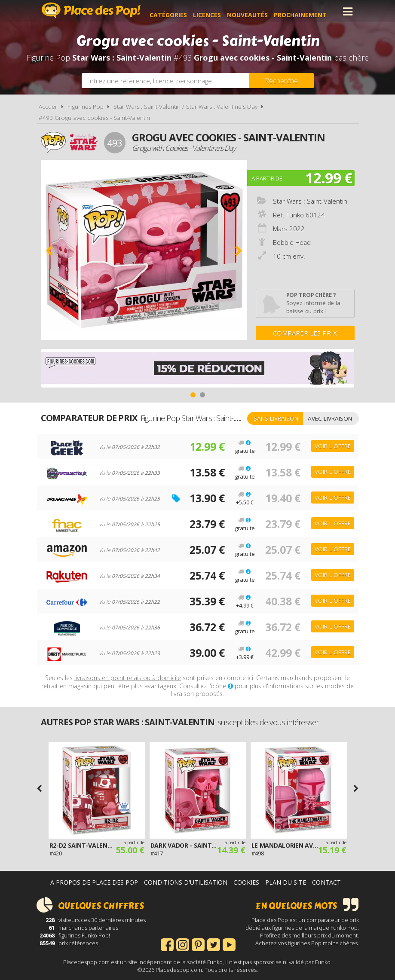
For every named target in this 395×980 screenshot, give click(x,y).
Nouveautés (254, 11)
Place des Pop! (91, 11)
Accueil (48, 107)
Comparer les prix (305, 333)
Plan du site (286, 882)
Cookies (246, 882)
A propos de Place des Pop (94, 882)
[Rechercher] (282, 81)
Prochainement (307, 11)
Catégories (175, 11)
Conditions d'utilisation (186, 882)
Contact (326, 882)
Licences (214, 11)
